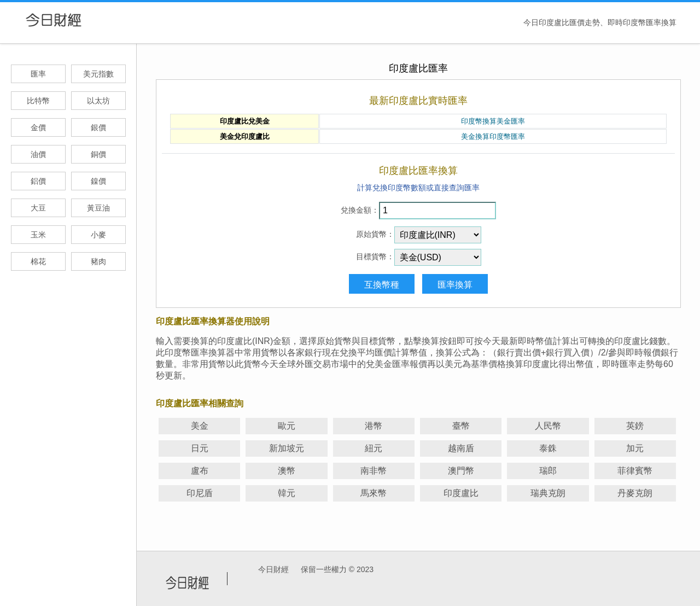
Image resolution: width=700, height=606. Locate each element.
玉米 (38, 235)
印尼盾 (200, 493)
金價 (38, 127)
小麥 (98, 235)
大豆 (38, 208)
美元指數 (98, 74)
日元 (200, 448)
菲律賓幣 (635, 471)
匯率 (38, 74)
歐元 (287, 426)
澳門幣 (461, 471)
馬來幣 (374, 493)
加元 (635, 448)
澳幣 (287, 471)
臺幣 (461, 426)
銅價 (98, 154)
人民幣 (548, 426)
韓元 (287, 493)
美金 (200, 426)
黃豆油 (98, 208)
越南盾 (461, 448)
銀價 (98, 127)
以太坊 (98, 101)
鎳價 (98, 181)
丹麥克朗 (635, 493)
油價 (38, 154)
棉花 (38, 261)
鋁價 (38, 181)
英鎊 (635, 426)
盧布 (200, 471)
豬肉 (98, 261)
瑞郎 (548, 471)
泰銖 (548, 448)
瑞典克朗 (548, 493)
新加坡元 (287, 448)
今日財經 (273, 569)
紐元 (374, 448)
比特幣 (38, 101)
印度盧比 (461, 493)
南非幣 (374, 471)
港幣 (374, 426)
